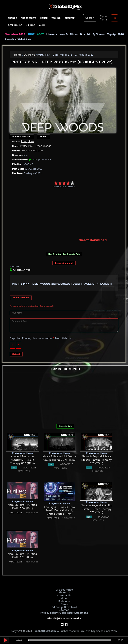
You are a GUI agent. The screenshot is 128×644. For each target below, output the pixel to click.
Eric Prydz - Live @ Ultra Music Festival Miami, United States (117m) (59, 510)
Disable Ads (65, 426)
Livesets (51, 34)
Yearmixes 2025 (15, 34)
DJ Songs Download (64, 606)
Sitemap (64, 609)
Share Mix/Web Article (18, 39)
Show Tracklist (21, 297)
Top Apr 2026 (113, 34)
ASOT (40, 34)
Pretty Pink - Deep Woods (35, 146)
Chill (42, 25)
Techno (56, 18)
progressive (28, 18)
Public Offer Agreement (73, 612)
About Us (64, 592)
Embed (43, 136)
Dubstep (70, 18)
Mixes (64, 598)
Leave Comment (64, 263)
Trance (12, 18)
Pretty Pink (27, 141)
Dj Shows (97, 34)
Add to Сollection (22, 136)
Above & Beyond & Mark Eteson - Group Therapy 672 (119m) (96, 460)
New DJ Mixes (67, 34)
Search (89, 18)
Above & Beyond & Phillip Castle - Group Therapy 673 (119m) (96, 509)
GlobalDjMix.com (45, 630)
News (64, 604)
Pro (114, 18)
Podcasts (64, 601)
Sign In (102, 16)
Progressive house (31, 150)
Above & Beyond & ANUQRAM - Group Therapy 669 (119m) (22, 460)
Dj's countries (64, 589)
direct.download (93, 240)
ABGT (30, 34)
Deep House (15, 25)
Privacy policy (49, 612)
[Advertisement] (69, 213)
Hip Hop (30, 25)
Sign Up (103, 19)
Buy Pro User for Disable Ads (64, 254)
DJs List (84, 34)
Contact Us (64, 595)
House (44, 18)
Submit (16, 354)
